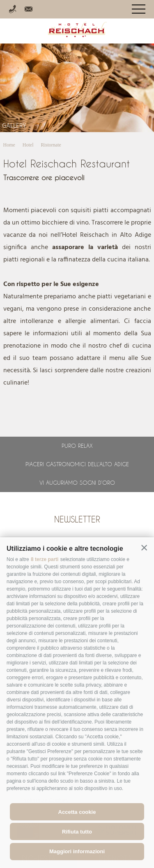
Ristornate (51, 145)
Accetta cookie (77, 812)
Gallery (14, 126)
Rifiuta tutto (77, 832)
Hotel (28, 145)
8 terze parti (45, 559)
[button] (144, 548)
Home (9, 145)
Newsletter (77, 519)
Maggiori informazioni (77, 851)
